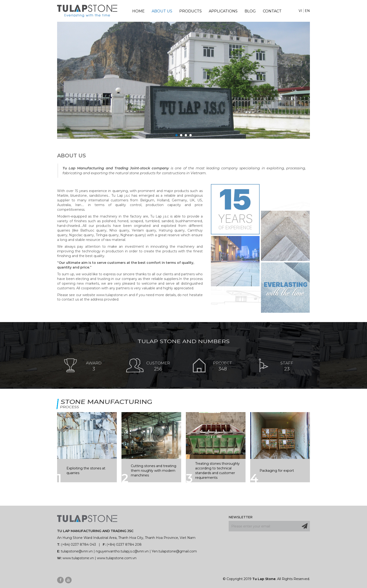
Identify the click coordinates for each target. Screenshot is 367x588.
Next (304, 82)
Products (191, 11)
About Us (162, 11)
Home (138, 11)
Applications (223, 11)
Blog (250, 11)
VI (300, 11)
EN (307, 11)
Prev (63, 82)
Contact (272, 11)
